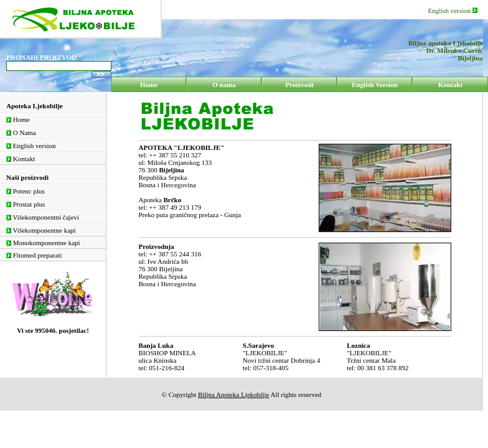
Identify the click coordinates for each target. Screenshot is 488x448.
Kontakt (21, 159)
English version (453, 11)
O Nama (21, 133)
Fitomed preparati (34, 255)
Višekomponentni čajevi (43, 217)
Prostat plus (26, 204)
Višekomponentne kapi (41, 230)
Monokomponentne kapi (43, 243)
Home (18, 119)
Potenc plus (26, 191)
